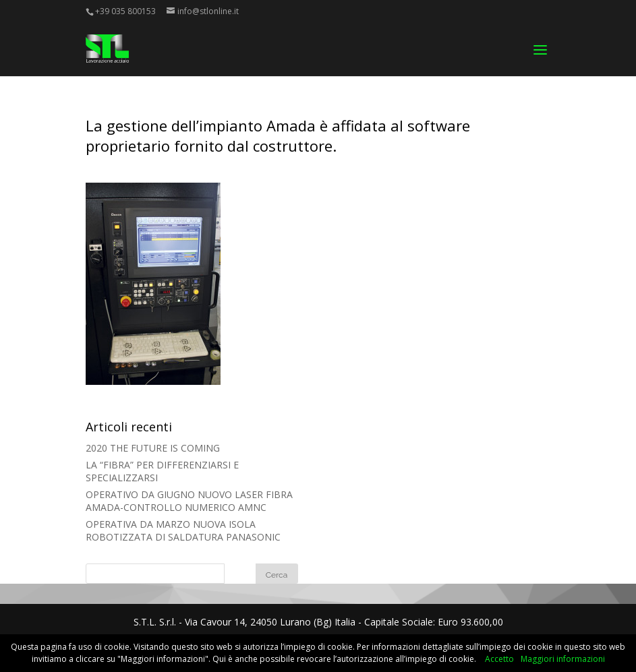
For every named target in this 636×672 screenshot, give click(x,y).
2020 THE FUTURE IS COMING (153, 448)
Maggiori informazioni (563, 659)
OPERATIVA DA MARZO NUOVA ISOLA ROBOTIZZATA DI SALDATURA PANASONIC (183, 530)
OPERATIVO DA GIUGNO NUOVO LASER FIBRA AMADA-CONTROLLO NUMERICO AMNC (189, 501)
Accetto (499, 659)
